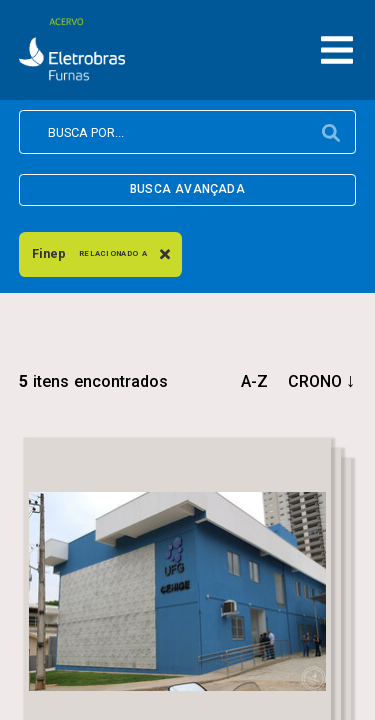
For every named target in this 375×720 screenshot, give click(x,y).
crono (315, 381)
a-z (254, 381)
